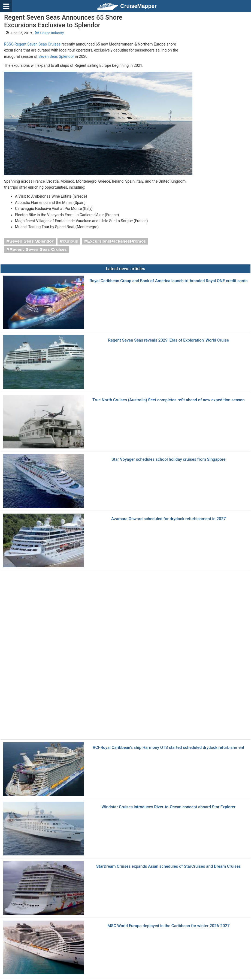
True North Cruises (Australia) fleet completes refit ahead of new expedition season (169, 400)
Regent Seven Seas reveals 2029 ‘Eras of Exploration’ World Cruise (169, 340)
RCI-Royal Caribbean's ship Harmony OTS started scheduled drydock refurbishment (168, 748)
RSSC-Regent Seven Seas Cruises (32, 44)
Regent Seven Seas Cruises (38, 249)
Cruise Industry (49, 33)
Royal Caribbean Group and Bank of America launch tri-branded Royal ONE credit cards (168, 281)
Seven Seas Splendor (56, 56)
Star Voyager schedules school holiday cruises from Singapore (169, 459)
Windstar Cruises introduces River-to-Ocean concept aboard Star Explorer (169, 807)
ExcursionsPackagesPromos (117, 241)
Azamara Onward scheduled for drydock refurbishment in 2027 (169, 519)
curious (70, 241)
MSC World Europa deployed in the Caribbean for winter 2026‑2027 (168, 926)
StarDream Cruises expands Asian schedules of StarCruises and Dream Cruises (169, 866)
